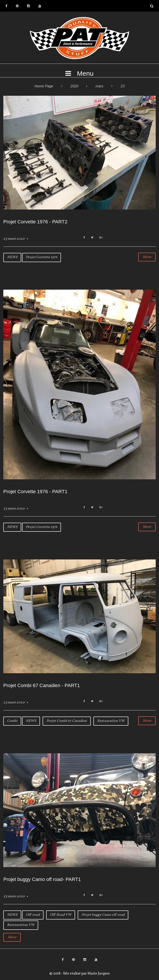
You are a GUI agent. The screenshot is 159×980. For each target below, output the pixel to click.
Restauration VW (111, 721)
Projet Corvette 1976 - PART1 (35, 492)
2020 (74, 86)
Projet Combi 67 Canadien (67, 721)
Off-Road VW (61, 915)
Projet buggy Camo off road (103, 915)
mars (99, 86)
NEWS (12, 257)
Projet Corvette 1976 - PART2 (35, 222)
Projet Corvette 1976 (42, 257)
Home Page (44, 86)
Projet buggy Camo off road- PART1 (42, 879)
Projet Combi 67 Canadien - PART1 (42, 685)
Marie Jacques (98, 974)
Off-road (33, 915)
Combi (12, 721)
